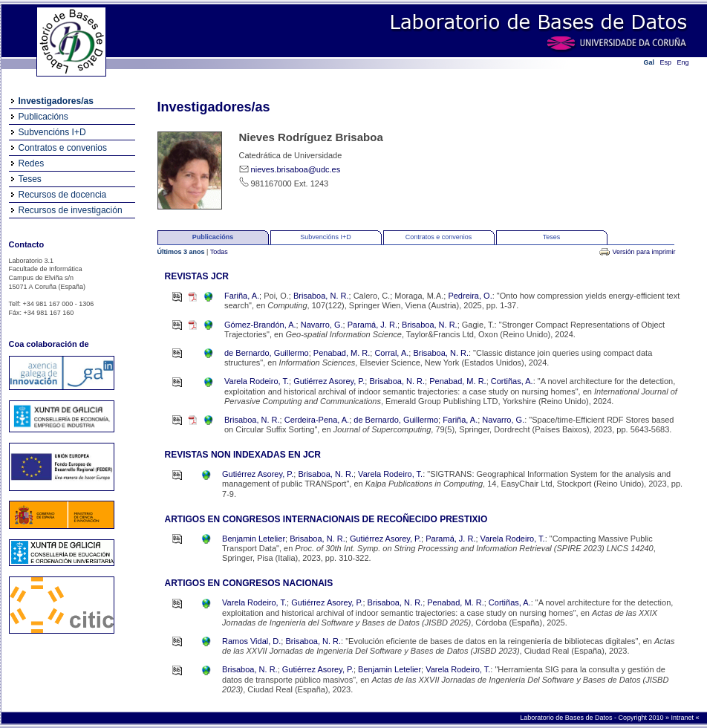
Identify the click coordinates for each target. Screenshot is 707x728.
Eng (683, 62)
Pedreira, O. (470, 296)
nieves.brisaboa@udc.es (296, 169)
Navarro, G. (322, 325)
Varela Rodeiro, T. (257, 381)
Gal (649, 62)
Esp (666, 62)
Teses (30, 179)
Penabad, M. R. (342, 353)
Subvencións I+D (52, 132)
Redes (32, 163)
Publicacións (43, 117)
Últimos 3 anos (182, 252)
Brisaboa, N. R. (321, 296)
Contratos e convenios (63, 148)
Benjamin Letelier (254, 539)
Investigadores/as (56, 101)
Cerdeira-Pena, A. (317, 420)
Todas (219, 252)
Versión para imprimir (644, 252)
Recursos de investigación (71, 210)
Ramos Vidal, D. (251, 641)
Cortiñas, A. (512, 381)
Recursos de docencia (63, 195)
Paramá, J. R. (372, 325)
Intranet (683, 718)
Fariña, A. (242, 296)
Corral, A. (391, 353)
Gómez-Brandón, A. (260, 325)
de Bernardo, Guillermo (267, 353)
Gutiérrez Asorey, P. (329, 381)
